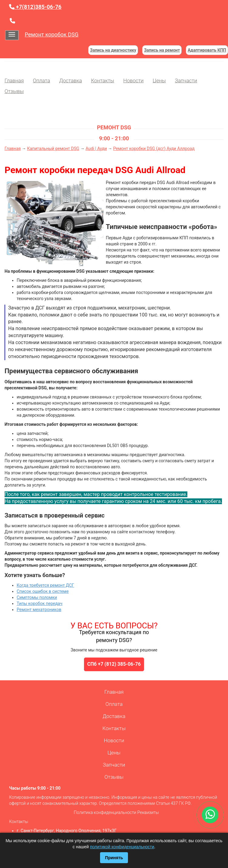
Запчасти (186, 80)
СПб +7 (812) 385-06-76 (114, 664)
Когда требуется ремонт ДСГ (45, 585)
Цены (159, 80)
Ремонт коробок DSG (51, 34)
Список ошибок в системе (43, 591)
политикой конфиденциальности (122, 847)
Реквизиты (148, 812)
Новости (134, 80)
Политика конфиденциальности (105, 812)
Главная (14, 80)
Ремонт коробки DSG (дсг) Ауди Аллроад (154, 149)
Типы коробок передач (40, 603)
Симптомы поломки (37, 597)
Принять (114, 858)
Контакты (102, 80)
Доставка (70, 80)
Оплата (41, 80)
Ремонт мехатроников (39, 610)
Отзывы (14, 91)
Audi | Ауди (96, 149)
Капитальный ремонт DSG (53, 149)
